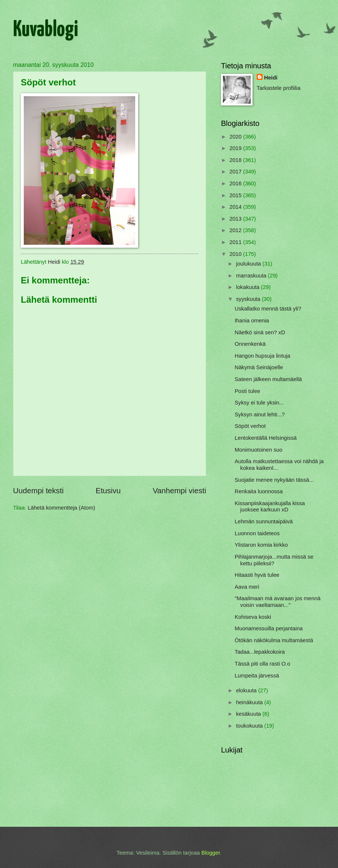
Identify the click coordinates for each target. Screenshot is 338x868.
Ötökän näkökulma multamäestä (274, 640)
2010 (236, 254)
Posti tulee (248, 391)
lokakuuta (248, 287)
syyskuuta (249, 299)
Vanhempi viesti (179, 490)
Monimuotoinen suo (259, 450)
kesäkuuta (249, 714)
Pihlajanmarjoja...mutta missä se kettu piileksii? (274, 560)
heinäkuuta (250, 702)
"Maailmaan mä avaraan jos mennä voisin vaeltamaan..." (278, 602)
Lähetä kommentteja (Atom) (62, 508)
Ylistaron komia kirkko (261, 545)
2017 (236, 172)
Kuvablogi (45, 30)
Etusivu (108, 490)
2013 (236, 219)
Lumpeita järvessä (257, 676)
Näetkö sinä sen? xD (260, 332)
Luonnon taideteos (257, 533)
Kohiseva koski (253, 617)
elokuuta (247, 690)
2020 (236, 137)
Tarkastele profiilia (279, 88)
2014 (236, 207)
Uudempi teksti (38, 490)
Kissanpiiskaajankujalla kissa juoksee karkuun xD (270, 507)
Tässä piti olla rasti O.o (263, 664)
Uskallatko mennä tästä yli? (268, 309)
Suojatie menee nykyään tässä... (274, 480)
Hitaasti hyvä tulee (257, 575)
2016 (236, 183)
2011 (236, 242)
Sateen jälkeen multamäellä (268, 379)
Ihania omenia (252, 321)
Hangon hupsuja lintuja (263, 356)
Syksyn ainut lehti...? (260, 415)
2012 (236, 230)
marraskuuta (252, 276)
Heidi (271, 78)
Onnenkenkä (250, 344)
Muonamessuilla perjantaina (269, 628)
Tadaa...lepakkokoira (260, 652)
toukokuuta (250, 726)
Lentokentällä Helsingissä (266, 438)
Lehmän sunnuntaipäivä (264, 521)
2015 (236, 195)
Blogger (211, 853)
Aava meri (247, 587)
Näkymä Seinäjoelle (259, 367)
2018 (236, 160)
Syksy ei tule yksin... (259, 403)
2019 (236, 148)
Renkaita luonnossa (259, 491)
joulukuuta (249, 264)
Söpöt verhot (250, 426)
